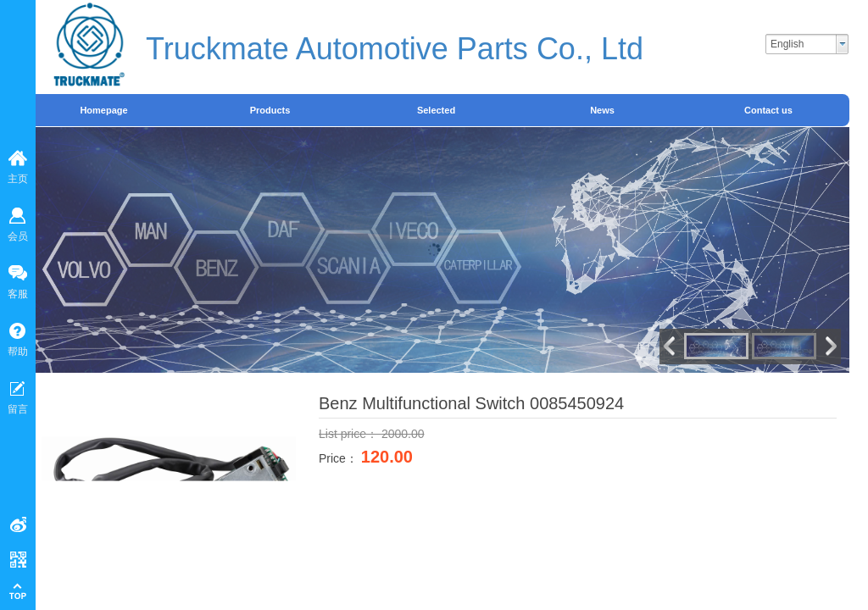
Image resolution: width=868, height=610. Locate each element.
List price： (350, 434)
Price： (340, 458)
